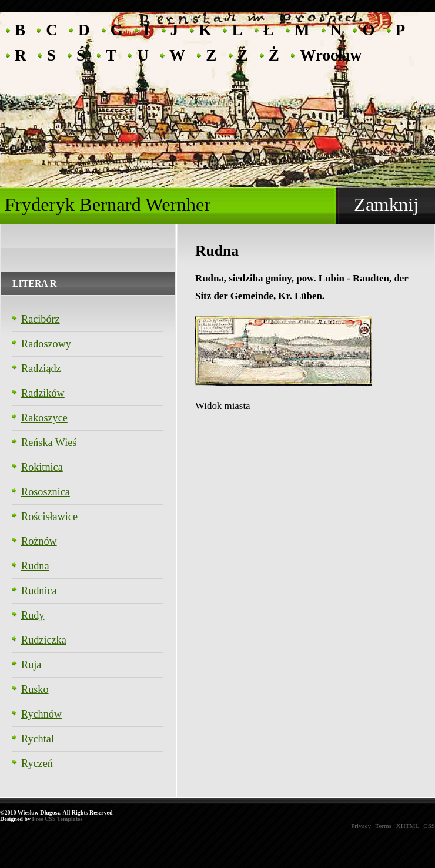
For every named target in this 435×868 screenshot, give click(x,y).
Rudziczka (44, 640)
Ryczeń (37, 763)
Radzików (43, 393)
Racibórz (41, 319)
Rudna (35, 566)
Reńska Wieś (49, 443)
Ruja (31, 665)
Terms (384, 826)
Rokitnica (42, 467)
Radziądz (41, 368)
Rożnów (39, 541)
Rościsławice (49, 517)
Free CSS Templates (57, 819)
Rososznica (46, 492)
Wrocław (331, 54)
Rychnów (41, 714)
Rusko (35, 689)
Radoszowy (46, 344)
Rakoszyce (44, 418)
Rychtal (38, 739)
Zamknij (386, 205)
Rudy (33, 615)
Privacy (361, 826)
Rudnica (39, 591)
